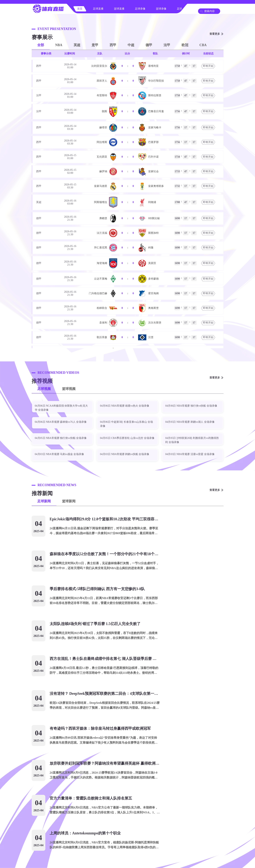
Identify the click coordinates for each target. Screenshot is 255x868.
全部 (41, 45)
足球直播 (98, 9)
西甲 (113, 45)
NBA (59, 45)
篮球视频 (69, 389)
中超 (131, 45)
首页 (80, 9)
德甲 (149, 45)
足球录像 (140, 9)
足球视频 (44, 389)
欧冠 (185, 45)
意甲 (95, 45)
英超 (77, 45)
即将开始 (208, 66)
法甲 (167, 45)
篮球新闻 (69, 501)
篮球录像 (161, 9)
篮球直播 (119, 9)
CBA (203, 45)
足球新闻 (44, 501)
